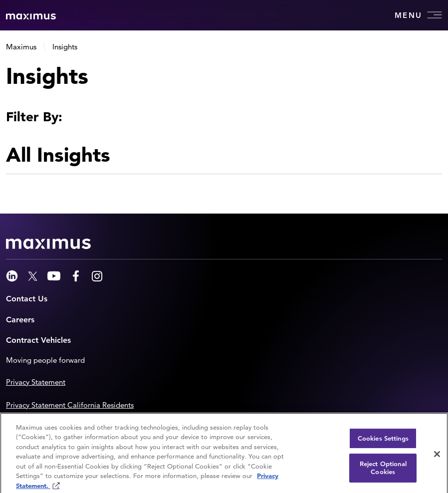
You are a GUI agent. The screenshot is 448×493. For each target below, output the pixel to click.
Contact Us (27, 299)
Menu (418, 15)
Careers (20, 320)
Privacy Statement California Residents (70, 405)
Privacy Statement (36, 382)
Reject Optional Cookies (383, 471)
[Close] (437, 457)
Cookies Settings (383, 441)
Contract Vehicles (38, 340)
